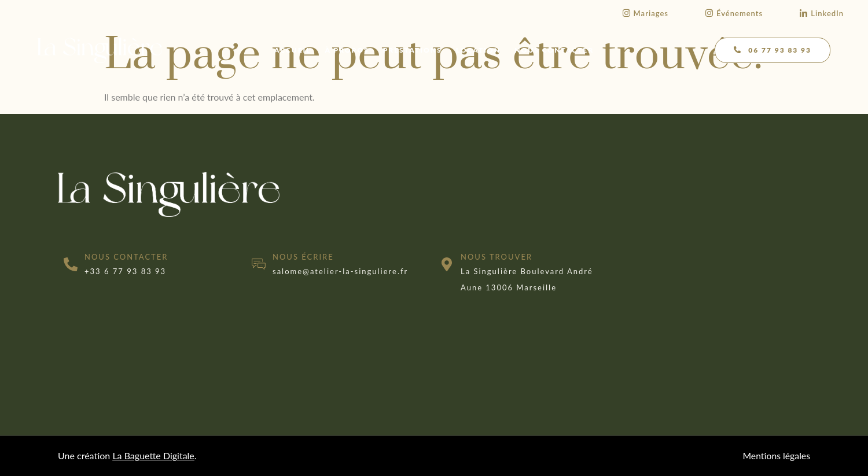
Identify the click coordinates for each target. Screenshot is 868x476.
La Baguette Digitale (153, 455)
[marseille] (716, 241)
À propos (347, 50)
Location (479, 50)
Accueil (293, 50)
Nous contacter (554, 50)
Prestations (413, 50)
